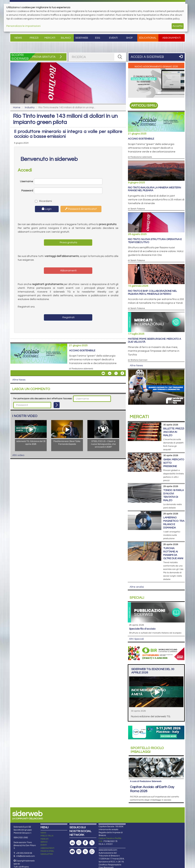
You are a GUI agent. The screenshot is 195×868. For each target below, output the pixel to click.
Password (27, 191)
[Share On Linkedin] (110, 373)
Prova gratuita (68, 243)
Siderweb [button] (82, 38)
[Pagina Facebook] (85, 843)
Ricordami (43, 201)
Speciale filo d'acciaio (142, 629)
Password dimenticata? (81, 209)
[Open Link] (156, 80)
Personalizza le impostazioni (23, 26)
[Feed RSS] (85, 852)
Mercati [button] (50, 38)
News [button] (18, 38)
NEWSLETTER (47, 854)
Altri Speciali (136, 639)
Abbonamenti (171, 38)
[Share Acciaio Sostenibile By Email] (103, 373)
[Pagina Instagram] (79, 843)
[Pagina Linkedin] (72, 843)
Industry (30, 107)
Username (27, 181)
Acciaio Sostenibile (82, 351)
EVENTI (44, 845)
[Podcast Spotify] (79, 852)
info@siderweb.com (25, 856)
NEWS (43, 833)
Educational (148, 38)
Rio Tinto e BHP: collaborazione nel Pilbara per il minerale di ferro (152, 292)
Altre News (19, 380)
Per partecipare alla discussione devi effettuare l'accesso (43, 399)
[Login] (57, 405)
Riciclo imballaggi (147, 750)
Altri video (18, 455)
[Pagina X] (92, 843)
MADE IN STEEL (47, 851)
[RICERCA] (120, 57)
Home (17, 107)
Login (47, 209)
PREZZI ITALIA (47, 836)
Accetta (178, 26)
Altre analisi (137, 587)
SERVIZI (44, 842)
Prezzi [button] (34, 38)
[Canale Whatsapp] (92, 852)
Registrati (68, 317)
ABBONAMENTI (47, 848)
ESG (98, 38)
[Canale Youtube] (72, 852)
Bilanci (66, 38)
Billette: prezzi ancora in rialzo (174, 432)
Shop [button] (129, 38)
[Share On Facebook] (122, 373)
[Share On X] (116, 373)
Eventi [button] (113, 38)
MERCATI (45, 839)
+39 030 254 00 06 (24, 853)
